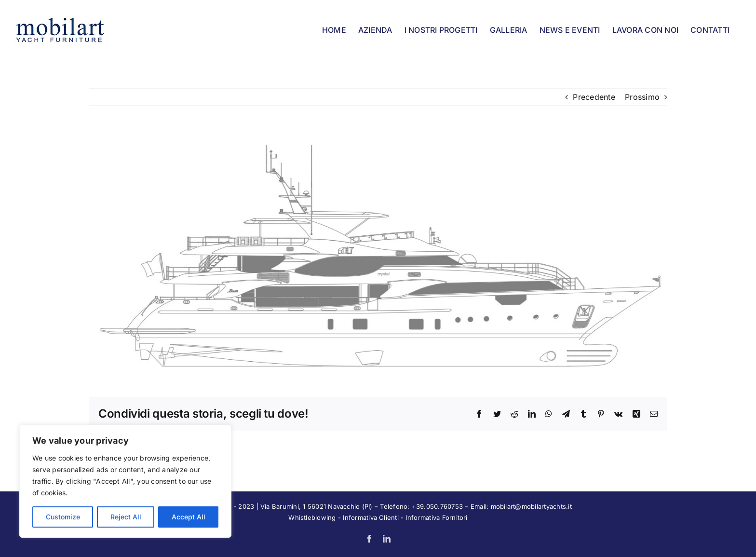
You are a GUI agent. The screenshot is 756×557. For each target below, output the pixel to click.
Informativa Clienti (371, 517)
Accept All (189, 517)
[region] (125, 481)
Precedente (594, 97)
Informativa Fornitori (437, 517)
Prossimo (642, 97)
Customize (63, 517)
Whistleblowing (312, 517)
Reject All (126, 517)
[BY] (378, 251)
